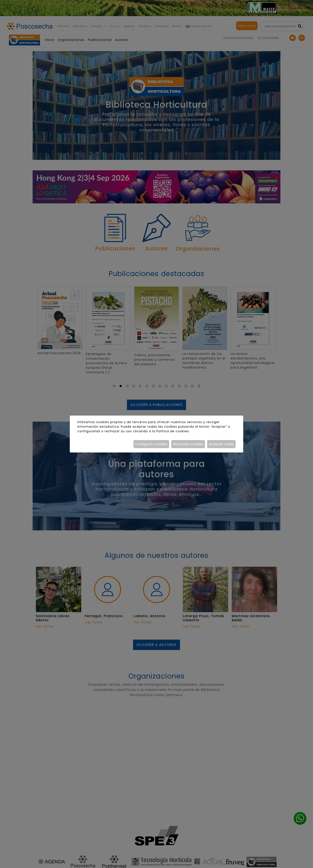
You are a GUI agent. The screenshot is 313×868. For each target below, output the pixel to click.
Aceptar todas (221, 444)
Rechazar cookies (188, 444)
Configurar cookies (151, 444)
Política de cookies (172, 431)
